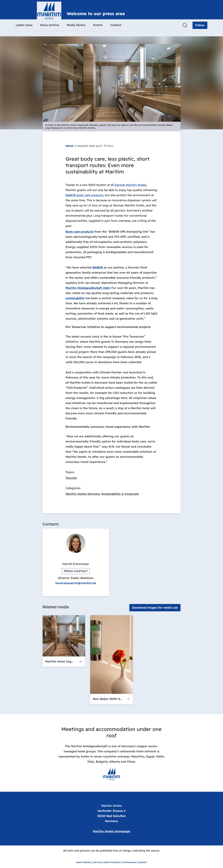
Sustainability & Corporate (120, 494)
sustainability (75, 298)
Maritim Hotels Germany (83, 494)
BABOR (98, 267)
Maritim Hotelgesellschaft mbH (88, 288)
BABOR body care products (85, 195)
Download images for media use (155, 608)
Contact (116, 25)
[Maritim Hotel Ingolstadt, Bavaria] (64, 636)
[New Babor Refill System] (111, 655)
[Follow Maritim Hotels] (200, 25)
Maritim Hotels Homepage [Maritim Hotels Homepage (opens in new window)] (112, 831)
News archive (50, 25)
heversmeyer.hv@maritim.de (76, 583)
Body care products (80, 232)
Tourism (71, 478)
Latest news (24, 25)
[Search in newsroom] (185, 25)
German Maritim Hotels (130, 185)
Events (98, 25)
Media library (76, 25)
